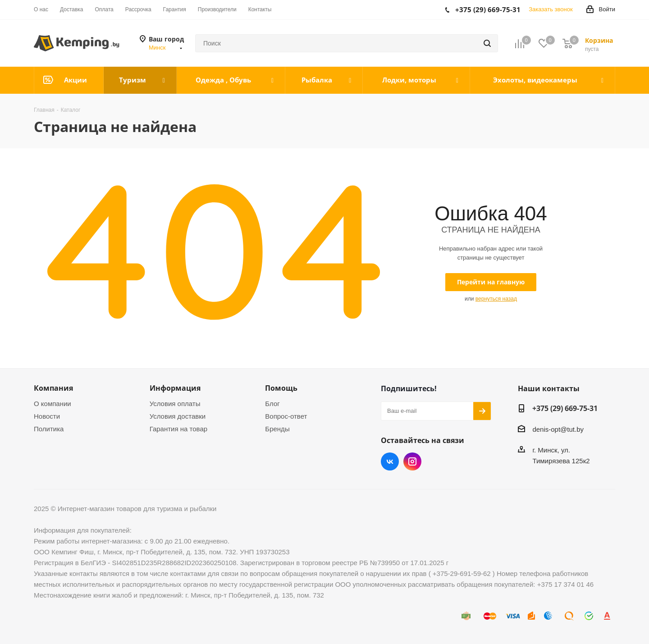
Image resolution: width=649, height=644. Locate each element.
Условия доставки (178, 416)
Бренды (277, 429)
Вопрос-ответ (286, 416)
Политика (49, 429)
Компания (53, 388)
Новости (47, 416)
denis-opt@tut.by (558, 429)
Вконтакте (390, 461)
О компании (53, 404)
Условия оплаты (175, 404)
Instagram (412, 461)
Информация (175, 388)
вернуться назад (496, 299)
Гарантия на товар (178, 429)
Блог (272, 404)
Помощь (281, 388)
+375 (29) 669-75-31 (565, 408)
